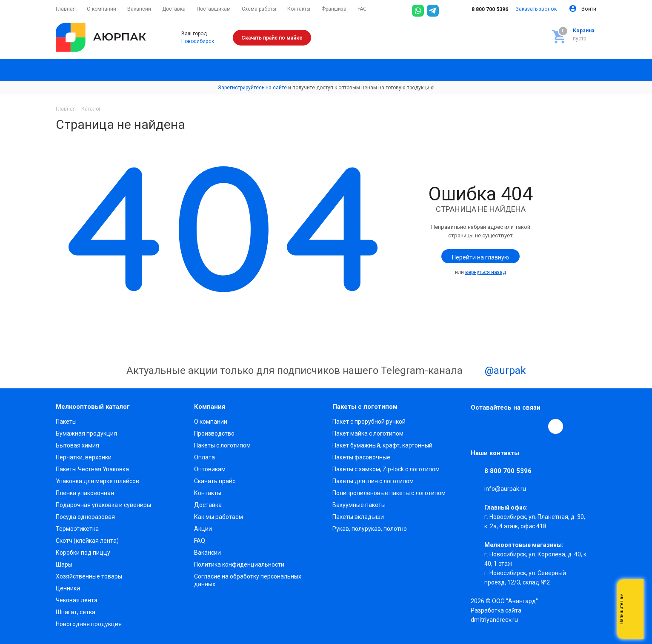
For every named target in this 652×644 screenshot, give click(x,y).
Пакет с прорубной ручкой (369, 422)
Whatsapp (633, 609)
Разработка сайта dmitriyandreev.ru (496, 615)
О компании (211, 422)
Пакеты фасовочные (361, 457)
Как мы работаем (219, 517)
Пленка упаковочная (85, 493)
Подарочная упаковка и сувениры (103, 505)
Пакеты (66, 422)
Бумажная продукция (86, 433)
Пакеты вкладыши (358, 517)
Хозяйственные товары (89, 576)
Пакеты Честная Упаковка (92, 469)
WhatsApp (537, 426)
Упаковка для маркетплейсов (97, 481)
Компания (210, 407)
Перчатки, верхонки (84, 457)
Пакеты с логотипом (222, 445)
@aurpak (496, 371)
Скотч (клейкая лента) (87, 541)
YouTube (518, 426)
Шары (64, 564)
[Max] (448, 11)
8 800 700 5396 (484, 9)
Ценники (68, 588)
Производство (214, 433)
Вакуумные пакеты (359, 505)
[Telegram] (433, 11)
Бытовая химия (77, 445)
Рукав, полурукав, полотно (370, 529)
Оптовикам (210, 469)
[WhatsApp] (418, 11)
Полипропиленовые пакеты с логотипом (389, 493)
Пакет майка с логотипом (368, 433)
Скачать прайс (215, 481)
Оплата (204, 457)
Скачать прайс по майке (272, 38)
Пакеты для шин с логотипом (373, 481)
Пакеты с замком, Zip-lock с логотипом (386, 469)
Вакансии (207, 553)
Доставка (208, 505)
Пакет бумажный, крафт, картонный (382, 445)
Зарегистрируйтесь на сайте (252, 88)
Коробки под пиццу (83, 553)
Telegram (498, 426)
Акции (203, 529)
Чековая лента (77, 600)
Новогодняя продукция (89, 624)
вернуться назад (486, 272)
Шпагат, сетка (76, 612)
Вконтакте (478, 426)
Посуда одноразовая (85, 517)
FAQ (200, 541)
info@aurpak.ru (505, 489)
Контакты (208, 493)
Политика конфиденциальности (239, 564)
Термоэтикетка (77, 529)
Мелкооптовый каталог (93, 407)
